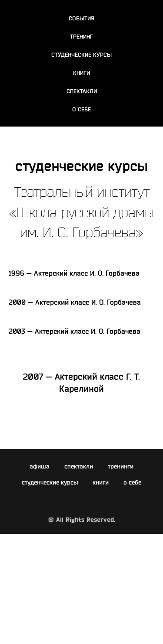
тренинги (121, 466)
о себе (132, 482)
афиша (40, 466)
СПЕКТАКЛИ (82, 91)
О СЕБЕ (81, 109)
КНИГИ (81, 73)
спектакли (79, 466)
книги (101, 482)
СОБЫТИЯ (81, 18)
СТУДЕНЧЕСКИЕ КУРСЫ (81, 55)
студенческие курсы (50, 482)
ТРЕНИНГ (81, 36)
